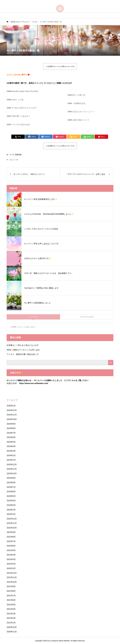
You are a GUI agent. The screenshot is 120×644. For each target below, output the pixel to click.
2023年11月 (12, 469)
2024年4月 (11, 446)
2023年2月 (11, 510)
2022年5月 (11, 550)
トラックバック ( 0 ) (87, 317)
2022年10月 (12, 528)
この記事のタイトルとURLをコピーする (60, 66)
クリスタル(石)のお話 (18, 124)
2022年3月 (11, 559)
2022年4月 (11, 555)
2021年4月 (11, 609)
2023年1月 (11, 514)
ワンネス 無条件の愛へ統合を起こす (23, 354)
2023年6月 (11, 492)
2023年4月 (11, 501)
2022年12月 (12, 519)
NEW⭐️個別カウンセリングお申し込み (24, 350)
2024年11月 (12, 415)
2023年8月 (11, 482)
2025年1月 (11, 406)
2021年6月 (11, 600)
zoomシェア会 (15, 100)
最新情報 (18, 155)
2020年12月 (12, 627)
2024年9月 (11, 424)
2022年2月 (11, 564)
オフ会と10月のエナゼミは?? (21, 108)
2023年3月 (11, 505)
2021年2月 (11, 618)
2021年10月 (12, 582)
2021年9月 (11, 586)
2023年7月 (11, 487)
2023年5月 (11, 496)
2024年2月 (11, 455)
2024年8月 (11, 428)
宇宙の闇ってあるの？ (18, 116)
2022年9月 (11, 532)
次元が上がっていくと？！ (82, 112)
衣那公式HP (12, 383)
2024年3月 (11, 451)
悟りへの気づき (77, 95)
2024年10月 (12, 419)
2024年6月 (11, 437)
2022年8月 (11, 537)
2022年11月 (12, 523)
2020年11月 (12, 632)
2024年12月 (12, 410)
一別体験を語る (77, 103)
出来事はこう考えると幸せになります (23, 345)
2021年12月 (12, 573)
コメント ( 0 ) (33, 317)
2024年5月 (11, 442)
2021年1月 (11, 623)
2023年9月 (11, 478)
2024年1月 (11, 460)
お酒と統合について (78, 120)
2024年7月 (11, 433)
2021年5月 (11, 605)
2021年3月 (11, 614)
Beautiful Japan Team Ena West (22, 91)
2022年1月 (11, 568)
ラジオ (18, 53)
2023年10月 (12, 473)
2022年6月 (11, 546)
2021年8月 (11, 591)
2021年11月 (12, 577)
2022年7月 (11, 541)
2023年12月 (12, 464)
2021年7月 (11, 596)
